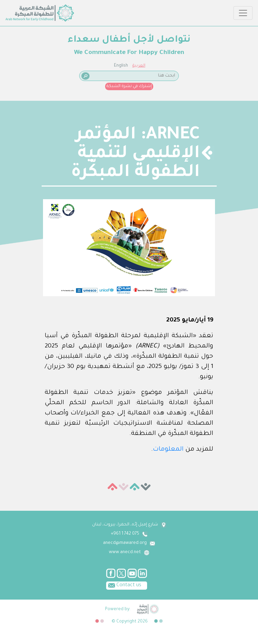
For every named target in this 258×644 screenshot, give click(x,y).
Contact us (124, 585)
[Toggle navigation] (243, 13)
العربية (139, 66)
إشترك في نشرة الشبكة (129, 86)
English (121, 66)
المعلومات (168, 450)
